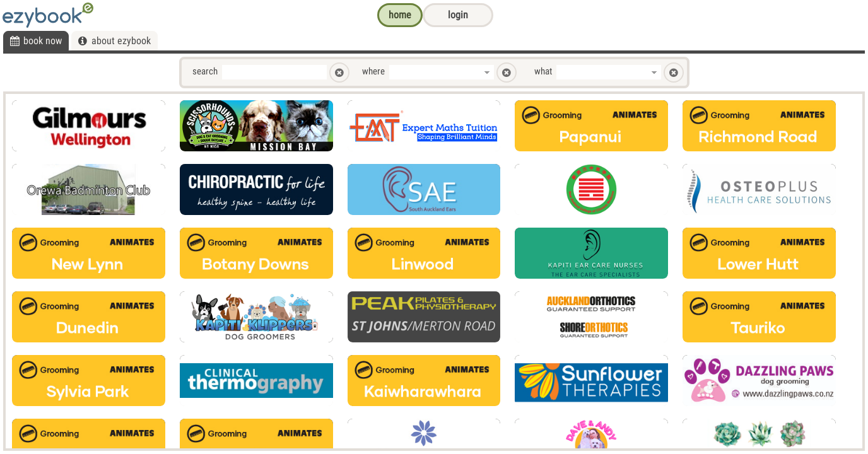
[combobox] (435, 72)
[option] (89, 126)
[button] (400, 15)
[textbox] (274, 72)
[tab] (36, 41)
